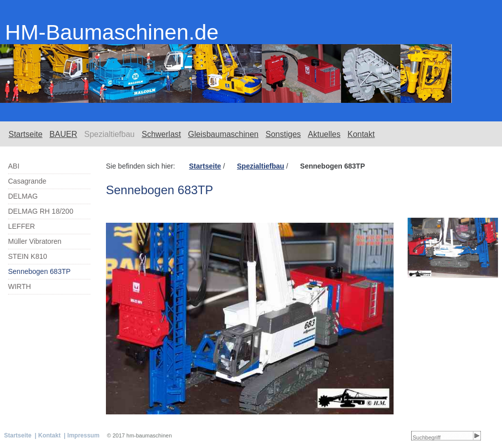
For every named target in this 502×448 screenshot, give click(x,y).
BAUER (64, 134)
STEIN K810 (28, 256)
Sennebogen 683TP (39, 271)
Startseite (26, 134)
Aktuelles (324, 134)
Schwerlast (161, 134)
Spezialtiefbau (110, 134)
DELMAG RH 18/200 (41, 211)
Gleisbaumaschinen (223, 134)
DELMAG (23, 196)
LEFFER (22, 226)
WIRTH (20, 286)
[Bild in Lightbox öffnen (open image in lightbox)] (453, 248)
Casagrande (27, 181)
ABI (14, 166)
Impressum (83, 435)
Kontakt (361, 134)
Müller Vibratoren (35, 241)
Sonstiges (283, 134)
